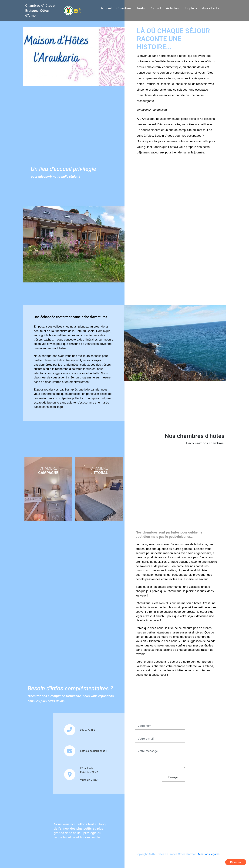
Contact (155, 8)
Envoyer (174, 777)
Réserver (236, 862)
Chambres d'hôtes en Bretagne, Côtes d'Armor (41, 11)
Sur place (190, 8)
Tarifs (141, 8)
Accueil (106, 8)
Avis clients (211, 8)
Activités (172, 8)
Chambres (124, 8)
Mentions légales (209, 854)
